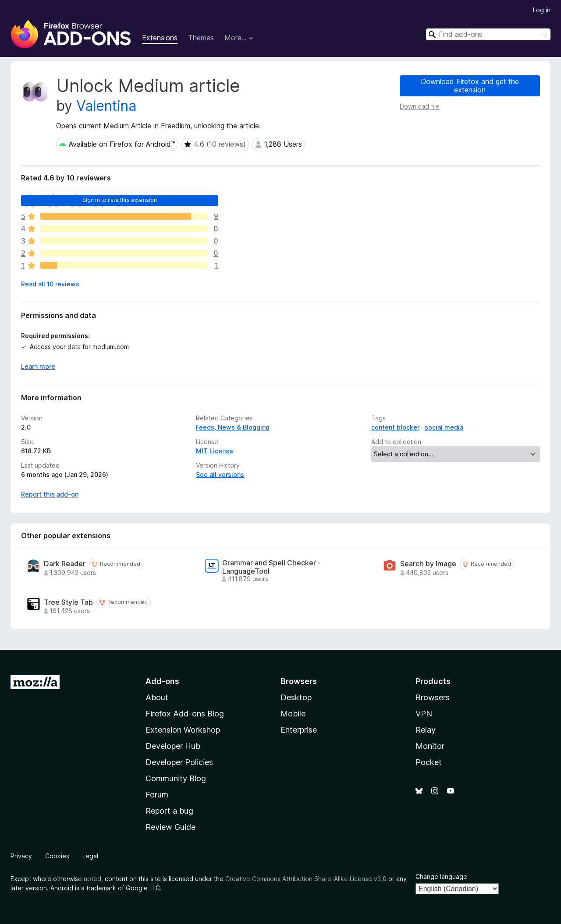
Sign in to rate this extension (120, 200)
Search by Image (428, 564)
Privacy (21, 856)
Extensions (160, 38)
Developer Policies (179, 762)
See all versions (220, 474)
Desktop (296, 697)
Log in (542, 10)
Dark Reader (65, 564)
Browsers (433, 697)
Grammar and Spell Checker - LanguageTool (272, 567)
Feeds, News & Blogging (233, 427)
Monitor (430, 746)
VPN (424, 714)
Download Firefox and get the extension (470, 86)
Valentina (106, 106)
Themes (201, 38)
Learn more (38, 366)
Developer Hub (173, 746)
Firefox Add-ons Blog (185, 714)
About (157, 697)
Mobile (293, 714)
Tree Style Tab (68, 602)
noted (92, 879)
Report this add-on (50, 494)
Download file (420, 106)
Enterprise (299, 730)
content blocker (395, 427)
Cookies (57, 856)
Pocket (429, 762)
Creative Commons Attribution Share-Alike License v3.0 (306, 879)
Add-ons (162, 681)
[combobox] (488, 34)
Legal (90, 856)
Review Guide (170, 827)
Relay (426, 730)
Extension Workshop (183, 730)
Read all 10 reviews (50, 284)
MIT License (215, 451)
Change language (441, 876)
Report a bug (169, 811)
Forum (157, 795)
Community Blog (176, 778)
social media (444, 427)
